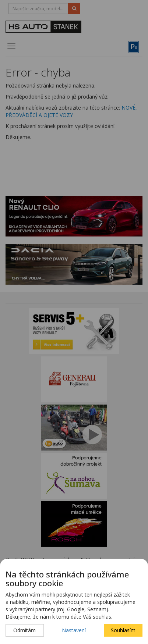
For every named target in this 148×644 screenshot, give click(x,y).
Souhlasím (123, 630)
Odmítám (24, 630)
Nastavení (74, 630)
